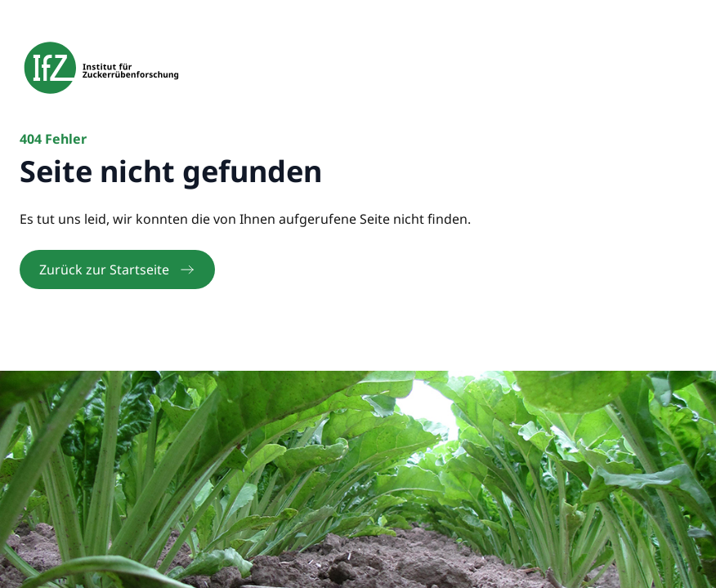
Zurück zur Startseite (117, 269)
